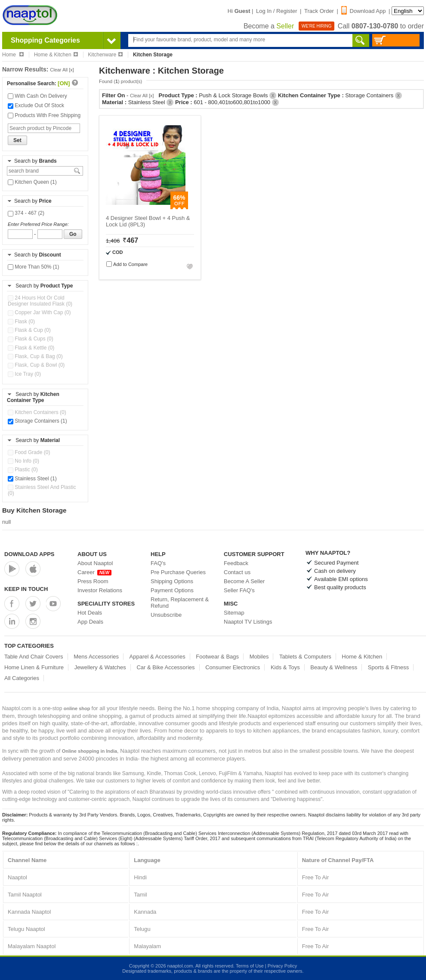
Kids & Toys (285, 667)
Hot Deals (90, 613)
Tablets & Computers (305, 657)
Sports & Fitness (388, 667)
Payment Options (172, 590)
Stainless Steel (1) (32, 479)
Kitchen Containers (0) (37, 412)
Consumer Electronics (233, 667)
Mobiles (259, 657)
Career (94, 572)
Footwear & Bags (217, 657)
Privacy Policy (282, 966)
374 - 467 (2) (26, 213)
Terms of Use (250, 966)
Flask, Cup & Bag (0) (35, 356)
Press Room (93, 581)
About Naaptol (95, 563)
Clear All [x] (62, 70)
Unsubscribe (166, 615)
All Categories (22, 678)
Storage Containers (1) (37, 421)
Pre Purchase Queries (178, 572)
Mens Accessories (96, 657)
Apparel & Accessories (157, 657)
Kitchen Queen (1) (32, 182)
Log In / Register (276, 11)
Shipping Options (172, 581)
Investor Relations (100, 590)
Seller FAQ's (239, 590)
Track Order (319, 11)
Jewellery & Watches (100, 667)
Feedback (236, 563)
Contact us (237, 572)
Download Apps (29, 554)
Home (13, 55)
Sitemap (234, 613)
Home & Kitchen (56, 55)
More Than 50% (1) (34, 267)
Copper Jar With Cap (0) (39, 312)
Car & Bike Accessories (165, 667)
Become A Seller (244, 581)
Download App (364, 11)
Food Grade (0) (29, 452)
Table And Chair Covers (34, 657)
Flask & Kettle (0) (31, 348)
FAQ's (158, 563)
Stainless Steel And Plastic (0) (42, 490)
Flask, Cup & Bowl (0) (36, 365)
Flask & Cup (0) (29, 330)
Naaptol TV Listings (248, 622)
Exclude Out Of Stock (36, 105)
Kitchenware (105, 55)
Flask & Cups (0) (31, 339)
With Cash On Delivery (37, 96)
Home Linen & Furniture (34, 667)
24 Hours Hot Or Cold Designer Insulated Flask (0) (40, 301)
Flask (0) (21, 322)
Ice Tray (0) (24, 374)
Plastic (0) (23, 470)
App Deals (90, 622)
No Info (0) (23, 461)
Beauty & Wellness (334, 667)
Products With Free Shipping (44, 115)
